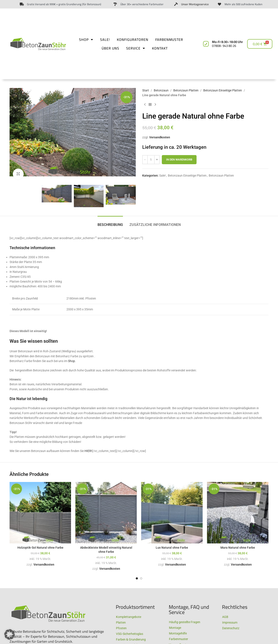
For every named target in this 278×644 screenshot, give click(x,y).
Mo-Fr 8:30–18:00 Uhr (227, 44)
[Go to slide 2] (141, 578)
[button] (10, 634)
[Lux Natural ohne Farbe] (172, 513)
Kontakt (160, 48)
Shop (86, 40)
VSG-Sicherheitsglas (130, 634)
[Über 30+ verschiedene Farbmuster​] (115, 4)
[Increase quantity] (157, 160)
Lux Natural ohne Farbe (172, 548)
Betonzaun (161, 90)
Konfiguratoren (133, 40)
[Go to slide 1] (137, 578)
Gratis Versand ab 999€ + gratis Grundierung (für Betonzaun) (64, 4)
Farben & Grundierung (131, 639)
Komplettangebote (129, 617)
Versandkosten (160, 137)
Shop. (72, 361)
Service (136, 48)
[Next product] (155, 105)
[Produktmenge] (151, 160)
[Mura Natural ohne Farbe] (238, 513)
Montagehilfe (178, 633)
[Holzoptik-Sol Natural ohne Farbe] (40, 513)
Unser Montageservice (195, 4)
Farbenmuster (169, 40)
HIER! (88, 451)
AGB (225, 617)
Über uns (110, 48)
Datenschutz (231, 628)
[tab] (110, 223)
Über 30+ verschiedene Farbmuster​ (142, 4)
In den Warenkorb (179, 160)
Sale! (105, 40)
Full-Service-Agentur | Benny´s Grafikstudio (247, 635)
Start (146, 90)
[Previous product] (145, 105)
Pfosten (121, 628)
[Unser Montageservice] (176, 4)
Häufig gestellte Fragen (185, 622)
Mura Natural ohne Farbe (238, 548)
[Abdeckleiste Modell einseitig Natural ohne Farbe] (106, 513)
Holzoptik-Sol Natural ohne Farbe (40, 548)
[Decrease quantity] (145, 160)
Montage (175, 628)
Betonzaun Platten (186, 90)
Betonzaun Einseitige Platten (223, 90)
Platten (121, 622)
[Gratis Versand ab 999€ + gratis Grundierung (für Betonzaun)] (22, 4)
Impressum (230, 622)
